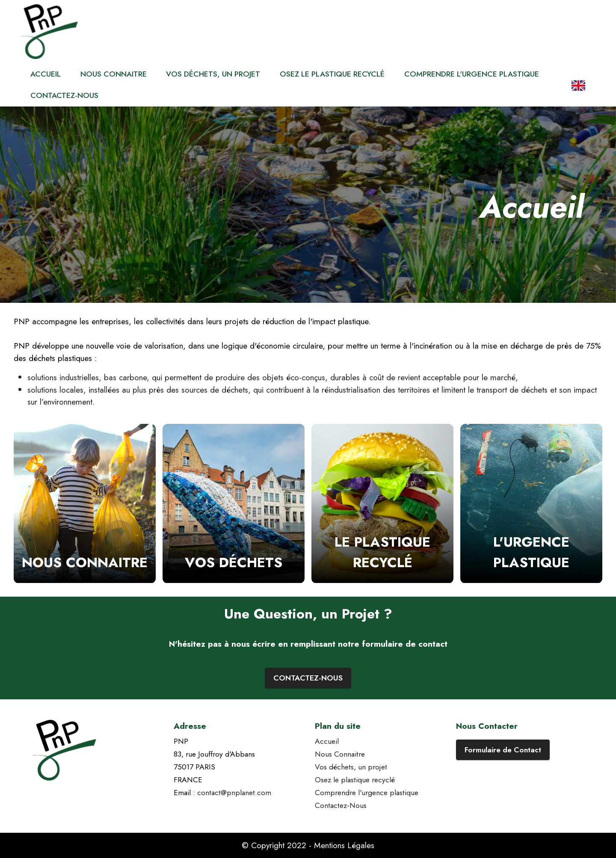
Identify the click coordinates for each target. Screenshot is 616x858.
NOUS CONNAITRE (114, 74)
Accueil (327, 741)
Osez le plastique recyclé (355, 780)
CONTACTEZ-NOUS (64, 95)
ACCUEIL (46, 74)
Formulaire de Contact (503, 750)
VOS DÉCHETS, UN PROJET (213, 74)
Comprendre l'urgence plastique (367, 793)
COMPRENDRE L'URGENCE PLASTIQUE (472, 74)
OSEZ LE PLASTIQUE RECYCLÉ (332, 74)
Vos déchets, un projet (351, 767)
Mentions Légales (344, 845)
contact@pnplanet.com (234, 793)
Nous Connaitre (340, 754)
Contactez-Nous (341, 805)
